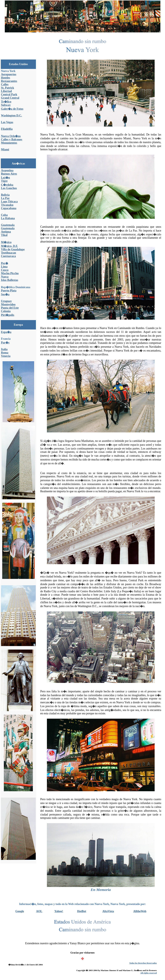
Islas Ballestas (10, 280)
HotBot (82, 911)
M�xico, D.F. (9, 246)
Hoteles (6, 78)
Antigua (6, 232)
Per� (5, 263)
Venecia (6, 356)
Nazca (5, 277)
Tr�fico (6, 102)
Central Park (9, 94)
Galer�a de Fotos (12, 109)
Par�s (5, 343)
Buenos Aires (9, 174)
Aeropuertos (9, 74)
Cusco (5, 270)
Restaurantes (9, 81)
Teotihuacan (8, 253)
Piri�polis (8, 315)
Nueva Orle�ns (11, 136)
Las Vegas (7, 122)
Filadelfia (7, 129)
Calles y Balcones (12, 139)
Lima (4, 267)
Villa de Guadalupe (13, 249)
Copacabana (9, 208)
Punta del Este (10, 308)
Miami (5, 150)
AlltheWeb (140, 911)
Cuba (4, 215)
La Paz (5, 198)
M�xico (6, 242)
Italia (4, 349)
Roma (5, 353)
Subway (6, 105)
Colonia (6, 311)
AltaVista (108, 911)
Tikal (4, 235)
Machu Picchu (10, 273)
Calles (5, 84)
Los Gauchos (9, 188)
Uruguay (6, 301)
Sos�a (5, 294)
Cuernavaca (8, 256)
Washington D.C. (11, 116)
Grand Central (10, 98)
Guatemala (8, 225)
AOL (39, 911)
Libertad (6, 91)
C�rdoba (7, 185)
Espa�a (6, 332)
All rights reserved (148, 973)
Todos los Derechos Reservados (143, 963)
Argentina (7, 170)
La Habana (8, 218)
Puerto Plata (9, 291)
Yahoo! (59, 911)
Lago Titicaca (9, 202)
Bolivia (5, 195)
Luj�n (5, 178)
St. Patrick (7, 88)
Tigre (4, 181)
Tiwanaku (7, 205)
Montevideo (8, 304)
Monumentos (9, 143)
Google (20, 911)
